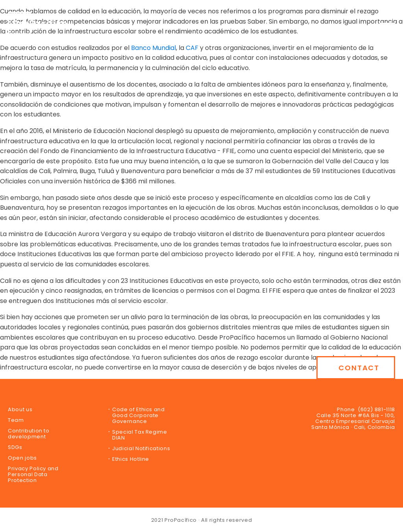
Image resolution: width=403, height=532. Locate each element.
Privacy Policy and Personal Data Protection (33, 474)
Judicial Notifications (141, 448)
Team (16, 420)
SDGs (15, 447)
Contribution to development (29, 434)
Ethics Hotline (131, 459)
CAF (192, 48)
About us (20, 409)
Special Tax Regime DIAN (140, 435)
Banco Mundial (153, 48)
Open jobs (22, 458)
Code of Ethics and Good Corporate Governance (139, 415)
